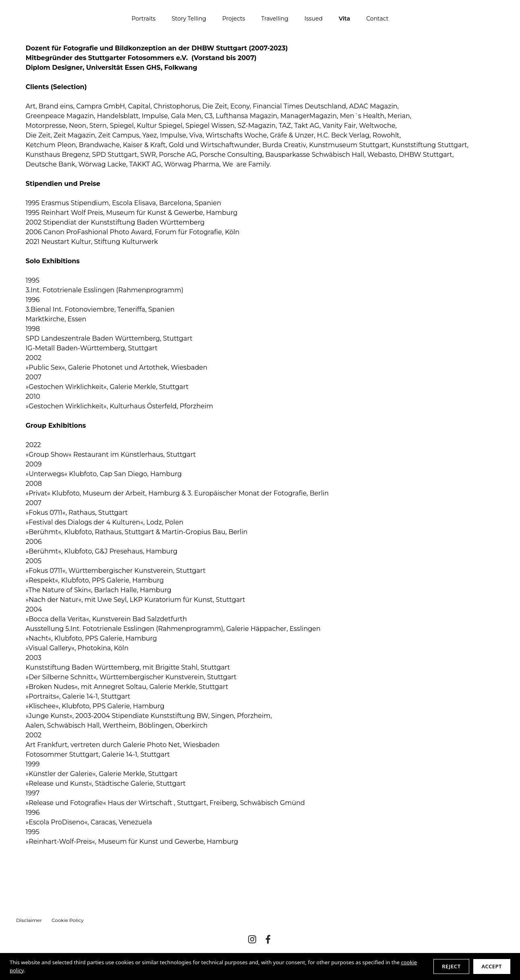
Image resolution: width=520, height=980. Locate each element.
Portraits (144, 19)
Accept (492, 966)
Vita (344, 19)
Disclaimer (29, 920)
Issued (314, 19)
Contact (377, 19)
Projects (234, 19)
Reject (451, 966)
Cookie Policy (68, 920)
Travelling (275, 19)
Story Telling (189, 19)
